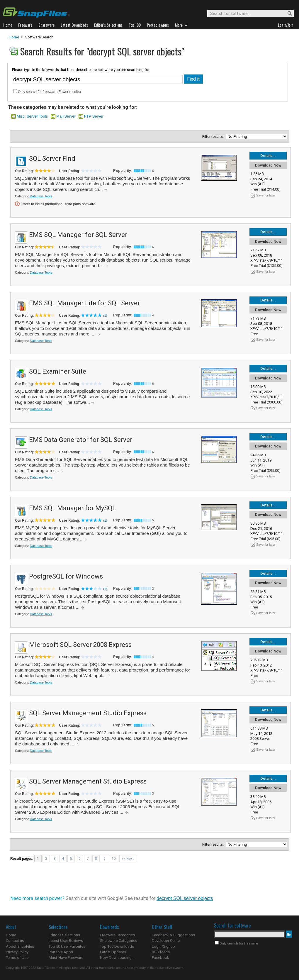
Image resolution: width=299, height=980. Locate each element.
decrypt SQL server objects (185, 898)
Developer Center (166, 941)
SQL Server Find (52, 158)
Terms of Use (17, 958)
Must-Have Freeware (66, 958)
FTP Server (94, 116)
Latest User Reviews (66, 941)
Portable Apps (61, 952)
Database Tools (41, 196)
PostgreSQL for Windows (66, 576)
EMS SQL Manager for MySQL (72, 508)
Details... (268, 156)
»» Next (128, 859)
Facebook (160, 958)
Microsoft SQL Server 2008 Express (80, 645)
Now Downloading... (117, 958)
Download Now (268, 165)
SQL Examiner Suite (58, 371)
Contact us (15, 941)
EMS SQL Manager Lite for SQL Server (84, 303)
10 (114, 859)
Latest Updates (113, 952)
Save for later (266, 195)
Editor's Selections (64, 935)
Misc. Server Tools (32, 116)
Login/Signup (163, 946)
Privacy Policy (17, 952)
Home (14, 37)
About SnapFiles (20, 946)
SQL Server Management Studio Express (88, 713)
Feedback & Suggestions (173, 935)
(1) (105, 316)
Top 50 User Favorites (67, 946)
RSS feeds (161, 952)
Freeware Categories (117, 935)
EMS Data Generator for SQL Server (81, 440)
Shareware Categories (119, 941)
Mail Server (66, 116)
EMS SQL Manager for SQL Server (78, 235)
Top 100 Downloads (117, 946)
